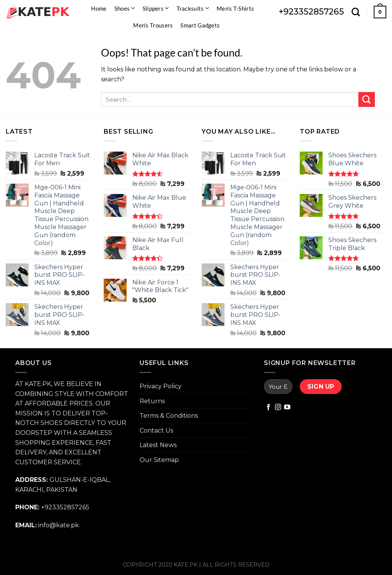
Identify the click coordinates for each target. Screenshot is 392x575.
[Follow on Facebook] (268, 407)
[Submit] (367, 99)
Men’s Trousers (153, 25)
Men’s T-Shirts (235, 8)
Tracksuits (193, 8)
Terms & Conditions (169, 416)
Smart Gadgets (200, 25)
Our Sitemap (159, 460)
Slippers (156, 8)
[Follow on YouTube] (287, 407)
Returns (152, 401)
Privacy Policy (161, 386)
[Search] (356, 12)
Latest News (158, 445)
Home (99, 8)
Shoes (125, 8)
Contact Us (156, 430)
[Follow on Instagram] (278, 407)
